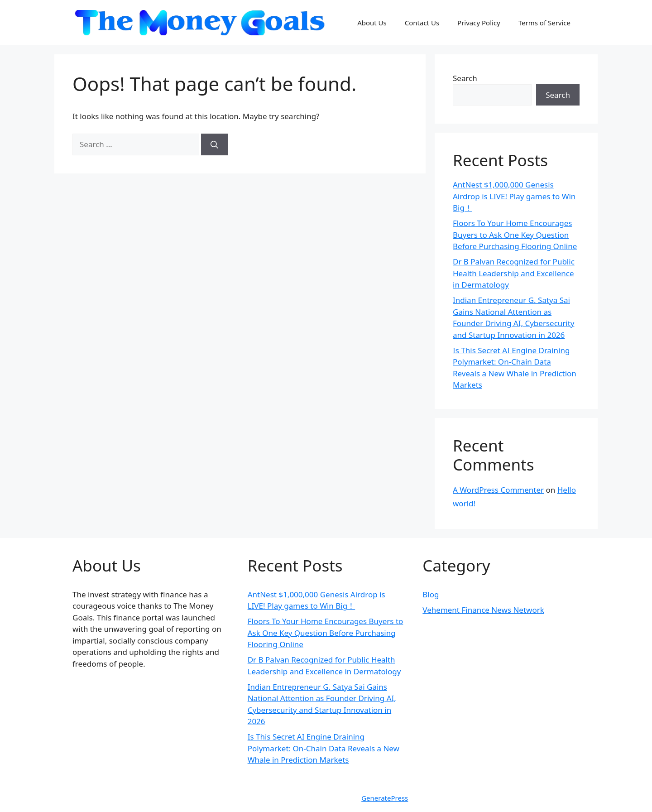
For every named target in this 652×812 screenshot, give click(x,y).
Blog (431, 594)
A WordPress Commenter (498, 490)
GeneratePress (385, 798)
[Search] (214, 144)
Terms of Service (544, 23)
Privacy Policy (479, 23)
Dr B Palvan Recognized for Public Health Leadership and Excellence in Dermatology (514, 273)
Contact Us (422, 23)
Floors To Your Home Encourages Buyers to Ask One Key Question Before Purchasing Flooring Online (515, 235)
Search (465, 78)
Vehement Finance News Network (483, 610)
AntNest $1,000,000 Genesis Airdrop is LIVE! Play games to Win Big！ (514, 196)
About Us (372, 23)
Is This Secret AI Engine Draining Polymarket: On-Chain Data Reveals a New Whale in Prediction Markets (324, 748)
